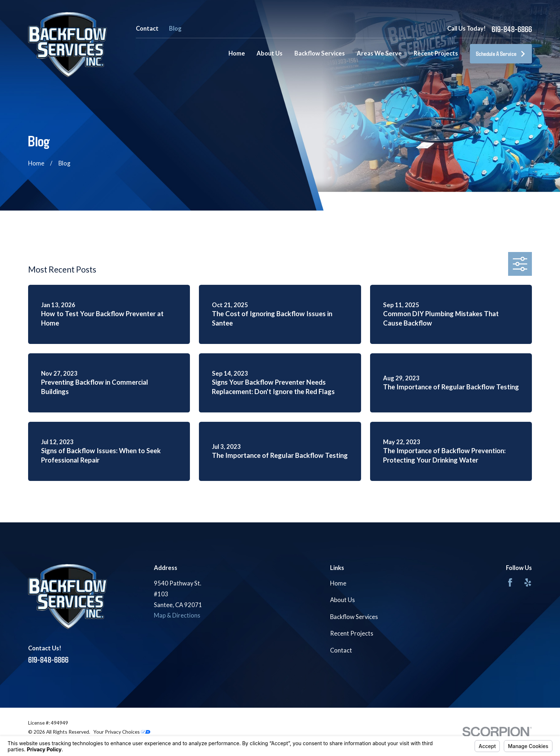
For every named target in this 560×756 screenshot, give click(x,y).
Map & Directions (177, 615)
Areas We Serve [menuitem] (379, 53)
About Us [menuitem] (270, 53)
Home (338, 583)
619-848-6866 (512, 29)
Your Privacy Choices (122, 732)
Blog (175, 28)
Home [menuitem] (237, 53)
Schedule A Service (501, 54)
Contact (147, 28)
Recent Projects (352, 633)
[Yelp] (528, 582)
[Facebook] (510, 582)
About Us (343, 600)
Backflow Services (354, 617)
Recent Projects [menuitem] (436, 53)
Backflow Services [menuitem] (320, 53)
